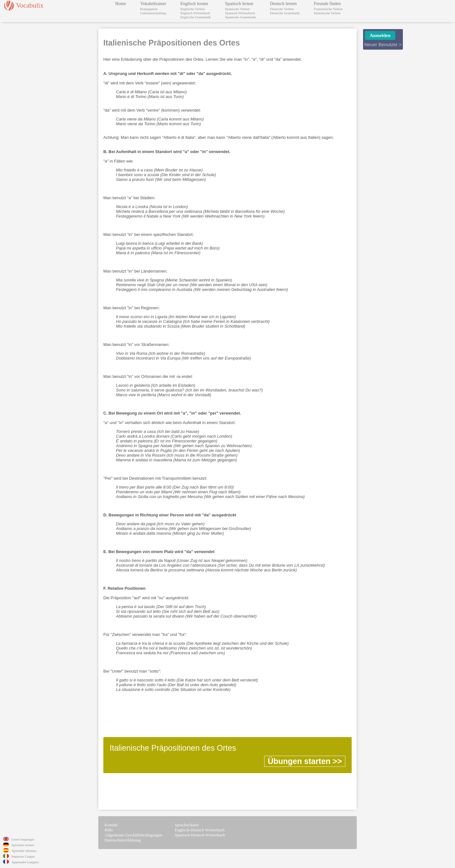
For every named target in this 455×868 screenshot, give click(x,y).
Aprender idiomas (24, 851)
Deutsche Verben (282, 9)
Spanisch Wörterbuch (240, 13)
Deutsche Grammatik (285, 13)
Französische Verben (328, 9)
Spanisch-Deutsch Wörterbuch (200, 835)
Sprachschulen (187, 825)
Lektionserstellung (153, 13)
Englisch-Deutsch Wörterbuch (200, 830)
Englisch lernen (194, 4)
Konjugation (149, 9)
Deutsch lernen (283, 4)
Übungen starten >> (305, 761)
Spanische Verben (237, 9)
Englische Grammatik (196, 17)
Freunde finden (327, 4)
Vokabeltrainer (153, 4)
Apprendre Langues (25, 862)
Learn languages (23, 839)
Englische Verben (193, 9)
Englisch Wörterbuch (195, 13)
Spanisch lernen (239, 4)
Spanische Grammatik (240, 17)
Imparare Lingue (23, 856)
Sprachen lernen (23, 845)
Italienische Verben (327, 13)
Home (121, 4)
